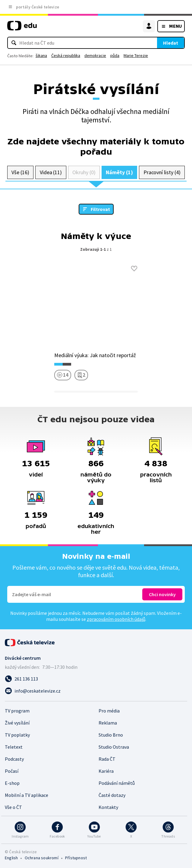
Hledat (171, 43)
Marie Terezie (136, 55)
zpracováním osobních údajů (116, 619)
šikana (41, 55)
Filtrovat (100, 209)
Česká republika (66, 55)
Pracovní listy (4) (162, 172)
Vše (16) (20, 172)
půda (115, 55)
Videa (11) (51, 172)
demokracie (95, 55)
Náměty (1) (119, 172)
